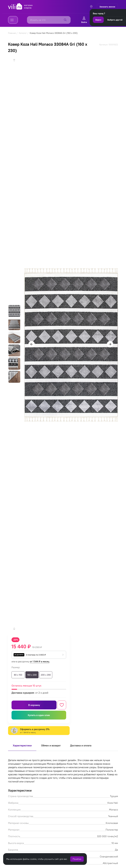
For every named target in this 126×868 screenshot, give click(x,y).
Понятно (77, 859)
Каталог (23, 33)
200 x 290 (46, 675)
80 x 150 (18, 675)
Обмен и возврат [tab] (51, 746)
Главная (12, 33)
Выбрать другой (115, 20)
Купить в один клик (39, 715)
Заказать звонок (107, 7)
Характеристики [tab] (22, 746)
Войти (84, 20)
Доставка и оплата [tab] (81, 746)
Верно (98, 20)
